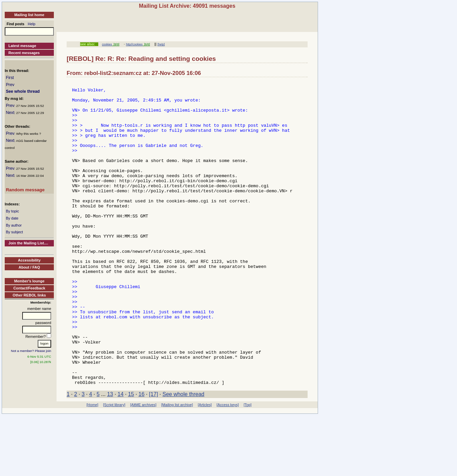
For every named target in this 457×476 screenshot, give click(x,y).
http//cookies (134, 44)
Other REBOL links (29, 295)
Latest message (22, 46)
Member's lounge (29, 281)
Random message (25, 190)
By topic (12, 211)
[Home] (92, 465)
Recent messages (24, 53)
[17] (154, 455)
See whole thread (23, 91)
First (10, 78)
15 (131, 455)
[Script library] (114, 465)
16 (142, 455)
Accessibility (29, 260)
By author (14, 225)
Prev (10, 85)
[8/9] (116, 44)
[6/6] (146, 44)
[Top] (248, 465)
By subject (14, 232)
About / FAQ (29, 267)
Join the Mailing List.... (28, 243)
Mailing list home (29, 15)
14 (120, 455)
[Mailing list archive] (177, 465)
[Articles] (205, 465)
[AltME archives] (143, 465)
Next (10, 113)
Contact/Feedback (29, 288)
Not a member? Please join (31, 351)
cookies (107, 44)
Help (32, 24)
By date (12, 218)
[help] (161, 44)
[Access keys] (227, 465)
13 (110, 455)
